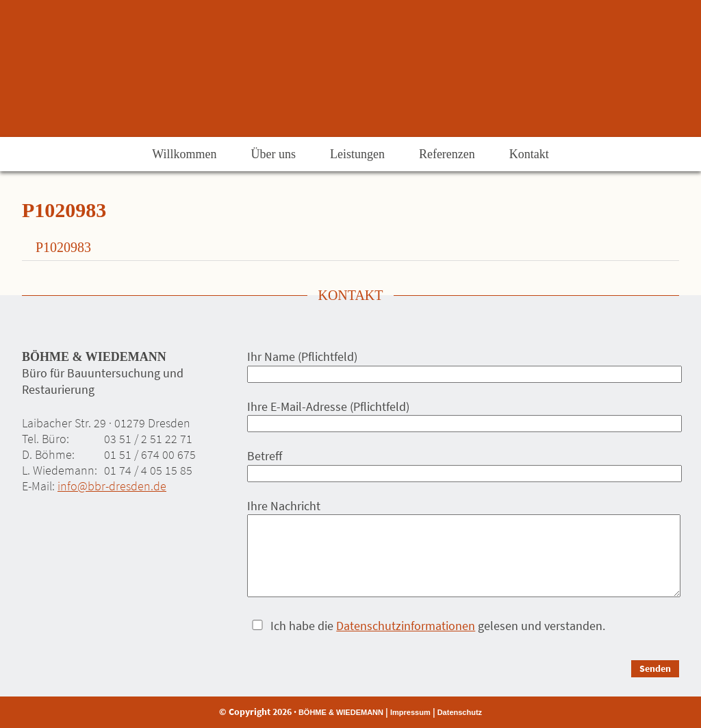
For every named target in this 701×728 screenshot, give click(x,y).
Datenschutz (460, 712)
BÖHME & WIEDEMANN (341, 712)
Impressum (410, 712)
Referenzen (447, 154)
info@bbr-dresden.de (112, 486)
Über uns (273, 154)
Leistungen (357, 154)
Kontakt (529, 154)
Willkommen (184, 154)
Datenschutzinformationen (406, 626)
